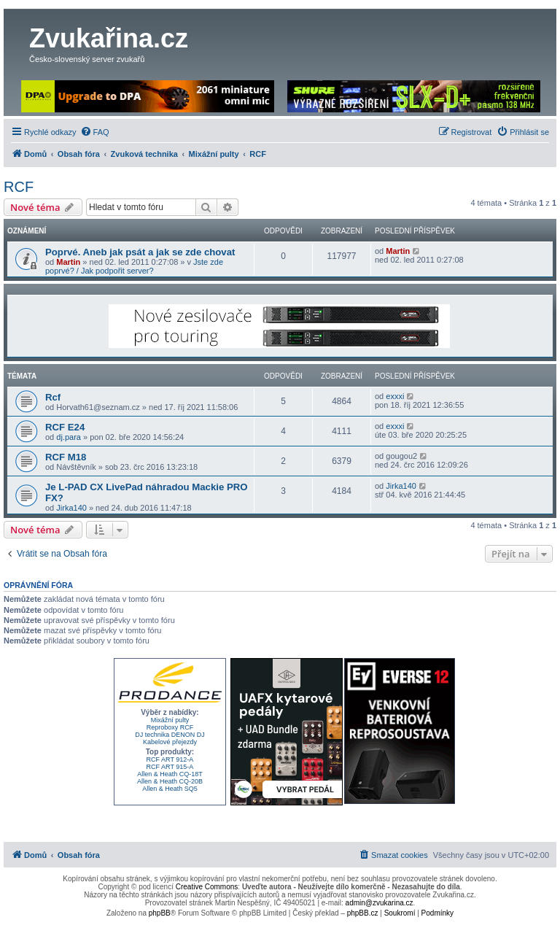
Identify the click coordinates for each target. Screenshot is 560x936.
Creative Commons (207, 887)
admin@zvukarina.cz (380, 903)
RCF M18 (66, 457)
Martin (68, 262)
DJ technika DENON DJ (170, 735)
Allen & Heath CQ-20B (170, 781)
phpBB (160, 913)
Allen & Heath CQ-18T (170, 774)
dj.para (69, 437)
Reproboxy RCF (170, 727)
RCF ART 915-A (170, 767)
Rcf (53, 397)
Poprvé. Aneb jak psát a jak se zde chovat (140, 252)
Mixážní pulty (170, 720)
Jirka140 (71, 508)
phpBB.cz (363, 913)
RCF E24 (65, 427)
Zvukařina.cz (109, 38)
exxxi (395, 396)
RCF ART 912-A (170, 759)
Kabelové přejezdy (170, 742)
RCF (19, 187)
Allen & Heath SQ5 (170, 789)
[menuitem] (95, 132)
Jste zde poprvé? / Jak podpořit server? (134, 266)
